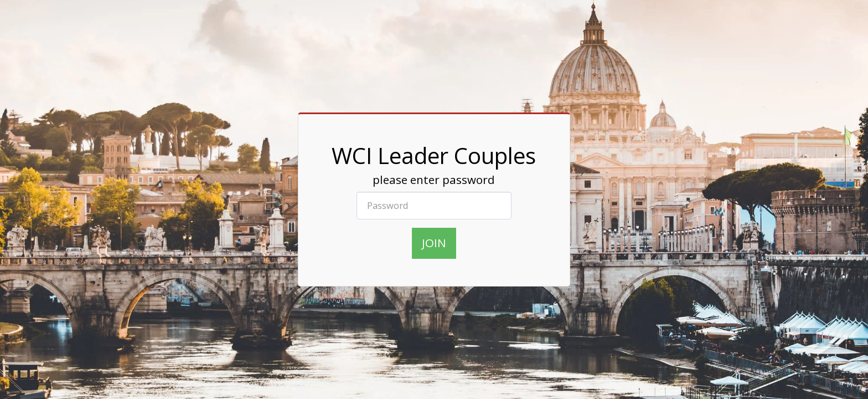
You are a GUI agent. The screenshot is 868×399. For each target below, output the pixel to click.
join (434, 243)
